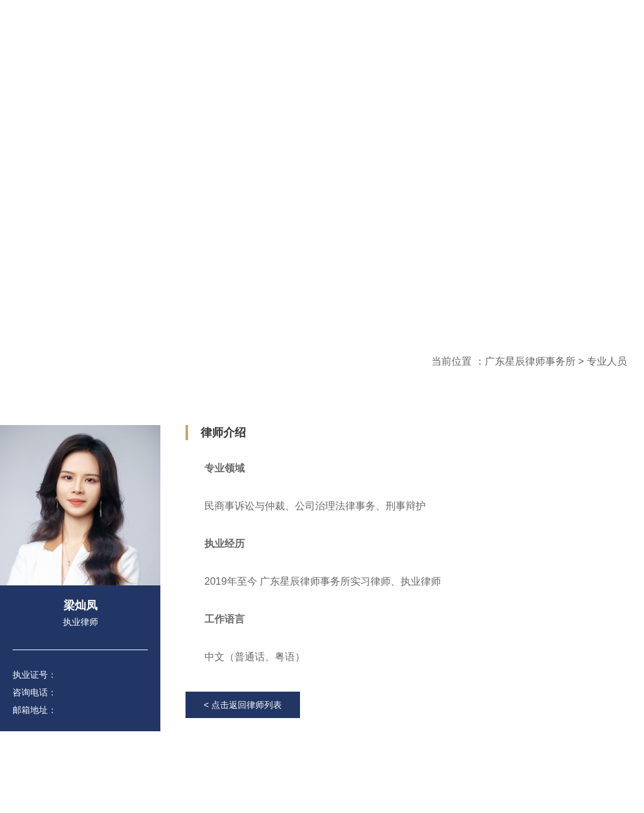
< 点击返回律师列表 (243, 705)
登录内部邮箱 (455, 44)
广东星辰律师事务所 (530, 361)
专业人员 (607, 361)
